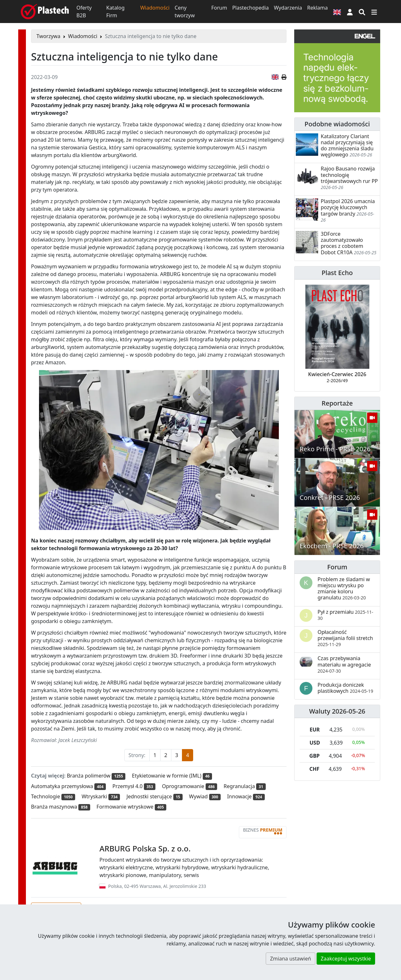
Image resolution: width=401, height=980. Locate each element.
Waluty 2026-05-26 (337, 711)
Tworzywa (48, 36)
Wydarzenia (288, 8)
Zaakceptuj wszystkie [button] (346, 959)
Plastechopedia (250, 8)
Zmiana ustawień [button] (290, 959)
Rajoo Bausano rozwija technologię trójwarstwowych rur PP (349, 175)
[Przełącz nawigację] (374, 12)
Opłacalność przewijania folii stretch (345, 638)
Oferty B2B (84, 12)
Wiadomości (155, 8)
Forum (219, 8)
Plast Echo (337, 273)
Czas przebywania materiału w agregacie (344, 664)
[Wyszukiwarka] (362, 12)
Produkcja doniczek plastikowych (345, 688)
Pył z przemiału (345, 615)
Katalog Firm (115, 12)
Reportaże (337, 403)
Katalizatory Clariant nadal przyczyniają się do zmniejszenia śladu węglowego (347, 146)
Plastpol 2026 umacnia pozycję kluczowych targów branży (348, 207)
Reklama (317, 8)
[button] (350, 12)
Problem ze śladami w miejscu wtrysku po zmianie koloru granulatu (344, 589)
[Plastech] (45, 12)
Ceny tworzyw (185, 12)
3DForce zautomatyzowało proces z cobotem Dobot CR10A (342, 243)
